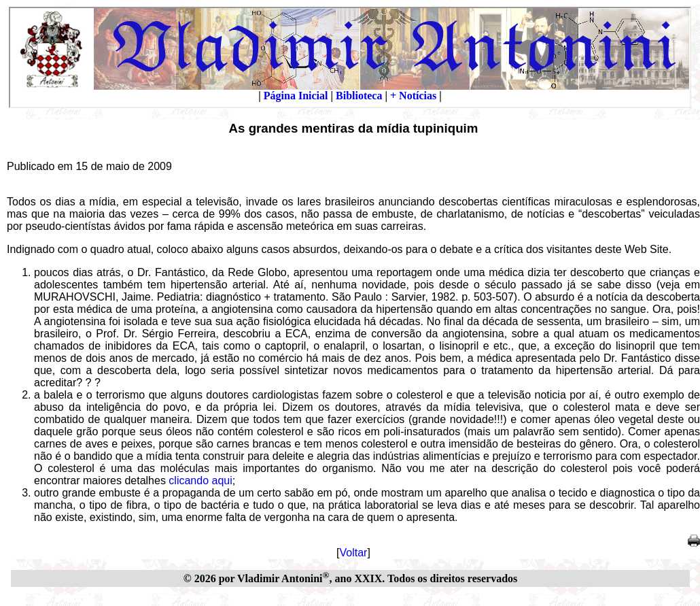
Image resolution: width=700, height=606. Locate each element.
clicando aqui (200, 481)
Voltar (354, 553)
